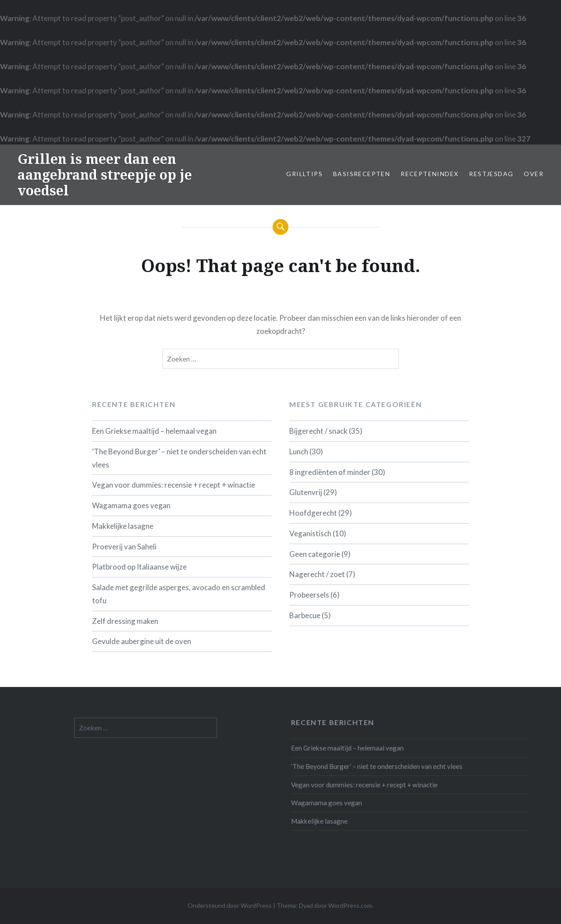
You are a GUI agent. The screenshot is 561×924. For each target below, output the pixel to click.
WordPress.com (350, 905)
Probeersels (309, 595)
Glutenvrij (306, 492)
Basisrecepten (362, 174)
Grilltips (304, 174)
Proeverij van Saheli (124, 547)
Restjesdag (491, 174)
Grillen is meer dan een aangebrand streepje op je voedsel (105, 175)
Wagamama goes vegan (131, 505)
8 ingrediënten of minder (330, 472)
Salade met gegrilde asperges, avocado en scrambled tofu (179, 594)
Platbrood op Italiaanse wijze (139, 567)
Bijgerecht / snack (318, 431)
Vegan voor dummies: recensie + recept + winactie (174, 485)
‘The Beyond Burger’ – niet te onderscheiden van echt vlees (179, 458)
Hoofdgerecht (313, 513)
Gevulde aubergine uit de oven (142, 641)
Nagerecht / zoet (317, 574)
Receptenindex (430, 174)
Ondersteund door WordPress (230, 905)
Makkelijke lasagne (123, 526)
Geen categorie (315, 554)
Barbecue (305, 615)
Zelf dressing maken (125, 621)
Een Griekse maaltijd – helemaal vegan (154, 431)
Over (534, 174)
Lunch (299, 451)
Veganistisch (310, 533)
